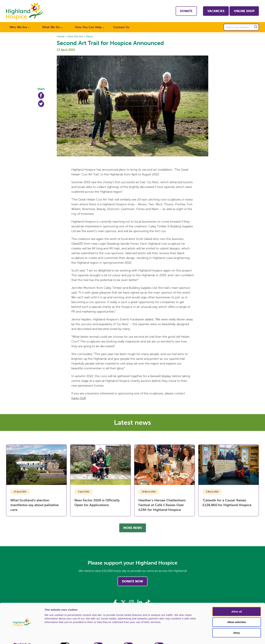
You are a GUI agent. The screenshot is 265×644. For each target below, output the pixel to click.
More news (133, 528)
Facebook (41, 95)
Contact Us (121, 27)
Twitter (41, 104)
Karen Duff (79, 398)
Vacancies (216, 11)
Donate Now (132, 581)
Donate (186, 11)
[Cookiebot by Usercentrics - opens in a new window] (22, 637)
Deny (237, 625)
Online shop (244, 11)
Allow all (237, 604)
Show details (178, 637)
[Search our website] (241, 27)
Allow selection (237, 614)
